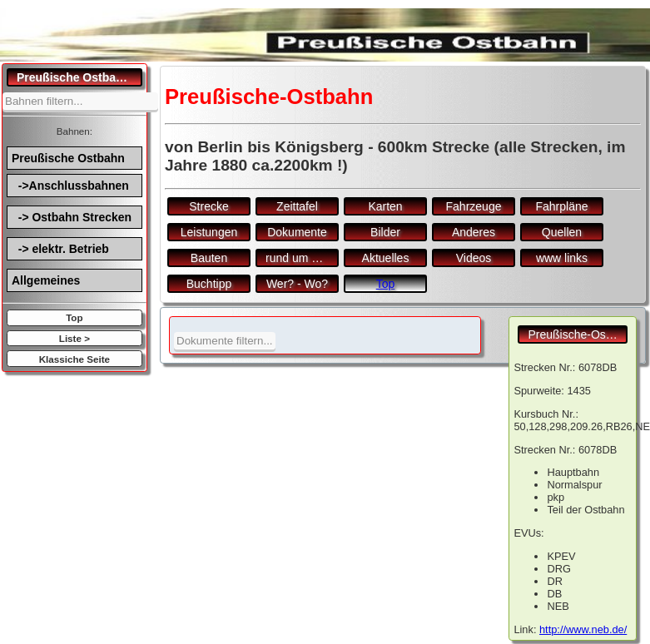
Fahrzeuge (474, 206)
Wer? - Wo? (297, 284)
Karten (385, 206)
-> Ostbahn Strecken (72, 217)
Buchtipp (209, 284)
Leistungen (209, 232)
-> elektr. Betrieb (60, 249)
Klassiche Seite (74, 359)
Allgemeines (46, 280)
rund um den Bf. (302, 258)
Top (74, 317)
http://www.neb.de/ (583, 629)
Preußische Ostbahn (68, 158)
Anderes (474, 232)
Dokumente (297, 232)
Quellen (562, 232)
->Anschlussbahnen (70, 186)
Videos (474, 258)
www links (562, 258)
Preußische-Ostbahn (578, 334)
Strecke (208, 206)
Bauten (209, 258)
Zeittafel (297, 206)
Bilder (385, 232)
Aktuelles (386, 258)
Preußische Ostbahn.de (79, 77)
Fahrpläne (561, 206)
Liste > (74, 338)
